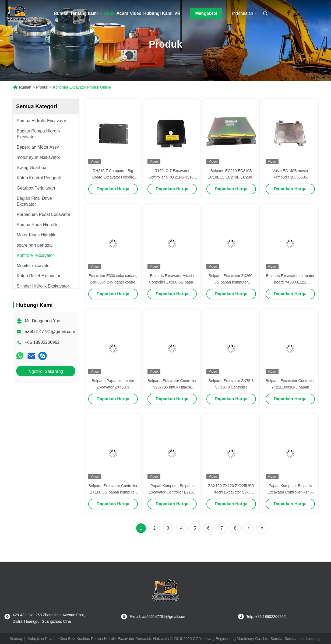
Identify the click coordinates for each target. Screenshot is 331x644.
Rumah (61, 13)
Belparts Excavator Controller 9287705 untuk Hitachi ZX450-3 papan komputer (172, 387)
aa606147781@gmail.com (50, 332)
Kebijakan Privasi (42, 639)
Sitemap (16, 639)
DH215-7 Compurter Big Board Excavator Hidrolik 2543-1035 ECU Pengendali (113, 177)
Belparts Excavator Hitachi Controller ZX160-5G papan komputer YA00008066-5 (172, 282)
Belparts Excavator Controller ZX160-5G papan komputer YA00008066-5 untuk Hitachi (113, 492)
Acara (122, 13)
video (136, 13)
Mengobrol (206, 13)
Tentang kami (84, 13)
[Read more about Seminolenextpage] (249, 528)
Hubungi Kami (158, 13)
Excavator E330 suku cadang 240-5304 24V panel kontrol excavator (113, 282)
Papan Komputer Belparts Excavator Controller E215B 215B (172, 492)
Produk (107, 13)
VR (177, 13)
